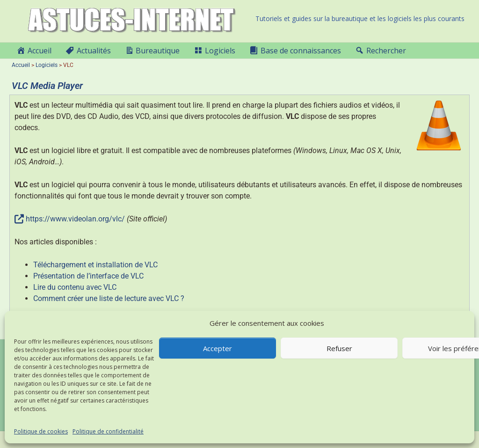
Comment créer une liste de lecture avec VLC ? (109, 298)
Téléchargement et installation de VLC (95, 265)
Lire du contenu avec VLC (75, 287)
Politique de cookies (41, 431)
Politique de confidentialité (108, 431)
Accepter (218, 348)
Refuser (339, 348)
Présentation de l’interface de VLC (88, 276)
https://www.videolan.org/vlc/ (75, 219)
